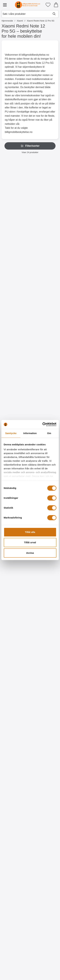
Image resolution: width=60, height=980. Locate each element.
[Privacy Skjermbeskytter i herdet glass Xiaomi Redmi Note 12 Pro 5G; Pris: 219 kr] (45, 389)
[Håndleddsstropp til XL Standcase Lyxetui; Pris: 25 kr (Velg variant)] (15, 252)
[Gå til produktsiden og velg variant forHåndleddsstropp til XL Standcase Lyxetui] (15, 285)
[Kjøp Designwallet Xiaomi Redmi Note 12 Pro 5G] (15, 695)
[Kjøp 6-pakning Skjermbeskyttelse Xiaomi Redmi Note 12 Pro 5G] (45, 627)
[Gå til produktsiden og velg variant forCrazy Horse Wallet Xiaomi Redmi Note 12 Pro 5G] (45, 353)
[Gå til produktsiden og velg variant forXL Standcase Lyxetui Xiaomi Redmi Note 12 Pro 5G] (45, 216)
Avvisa (30, 553)
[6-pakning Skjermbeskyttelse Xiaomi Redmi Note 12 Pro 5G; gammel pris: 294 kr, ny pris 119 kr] (45, 594)
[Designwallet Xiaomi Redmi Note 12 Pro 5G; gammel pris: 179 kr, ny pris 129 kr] (15, 663)
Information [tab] (30, 433)
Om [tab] (49, 433)
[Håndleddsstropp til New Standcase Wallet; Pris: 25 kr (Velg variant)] (15, 321)
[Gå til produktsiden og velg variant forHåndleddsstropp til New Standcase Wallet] (15, 353)
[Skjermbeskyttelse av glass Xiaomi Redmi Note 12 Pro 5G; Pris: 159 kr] (15, 389)
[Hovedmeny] (5, 5)
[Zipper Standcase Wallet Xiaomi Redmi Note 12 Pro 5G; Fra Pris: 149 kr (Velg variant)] (15, 184)
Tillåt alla (30, 532)
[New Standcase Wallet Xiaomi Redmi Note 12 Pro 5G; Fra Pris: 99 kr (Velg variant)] (45, 252)
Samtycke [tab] (11, 433)
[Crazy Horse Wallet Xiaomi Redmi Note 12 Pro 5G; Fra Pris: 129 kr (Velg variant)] (45, 321)
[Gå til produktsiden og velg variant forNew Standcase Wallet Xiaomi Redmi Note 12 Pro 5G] (45, 285)
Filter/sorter (30, 146)
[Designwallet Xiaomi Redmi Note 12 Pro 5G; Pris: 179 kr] (15, 731)
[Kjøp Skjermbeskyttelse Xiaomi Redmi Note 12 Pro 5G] (15, 627)
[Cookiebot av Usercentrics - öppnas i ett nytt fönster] (43, 424)
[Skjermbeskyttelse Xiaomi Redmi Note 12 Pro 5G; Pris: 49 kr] (15, 594)
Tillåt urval (30, 542)
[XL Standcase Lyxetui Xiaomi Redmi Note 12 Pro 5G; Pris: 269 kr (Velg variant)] (45, 184)
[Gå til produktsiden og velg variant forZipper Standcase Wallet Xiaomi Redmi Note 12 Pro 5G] (15, 216)
